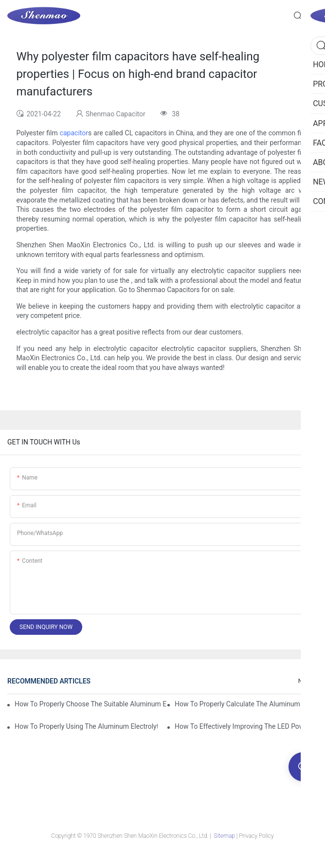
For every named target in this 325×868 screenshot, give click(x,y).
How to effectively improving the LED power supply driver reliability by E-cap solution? (246, 726)
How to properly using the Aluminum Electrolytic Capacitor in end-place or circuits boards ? (86, 726)
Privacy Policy (256, 836)
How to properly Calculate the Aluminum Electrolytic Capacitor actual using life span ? (246, 704)
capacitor (74, 133)
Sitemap (225, 836)
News (306, 681)
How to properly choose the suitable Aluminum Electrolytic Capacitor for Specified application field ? (90, 704)
